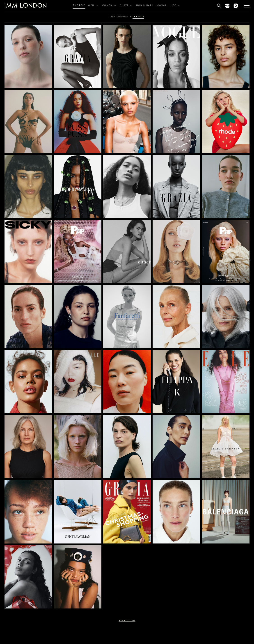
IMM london (119, 17)
